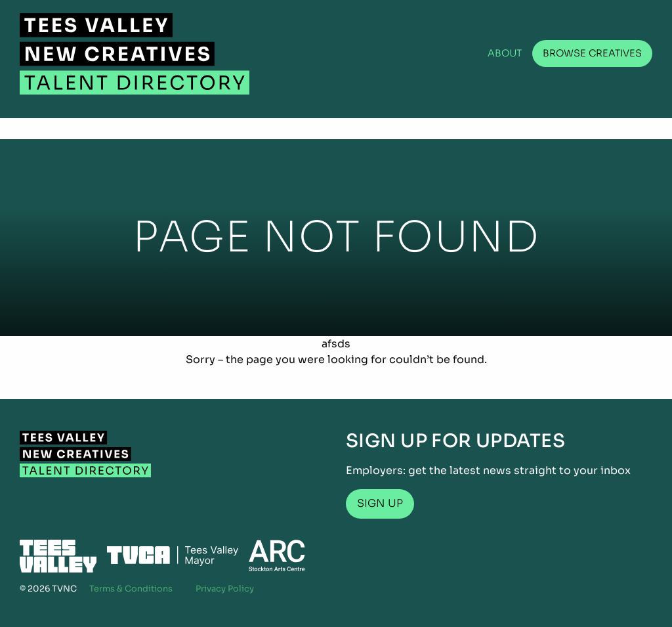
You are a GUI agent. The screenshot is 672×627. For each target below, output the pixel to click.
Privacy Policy (225, 589)
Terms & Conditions (131, 589)
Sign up (380, 503)
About (505, 53)
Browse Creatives (593, 53)
